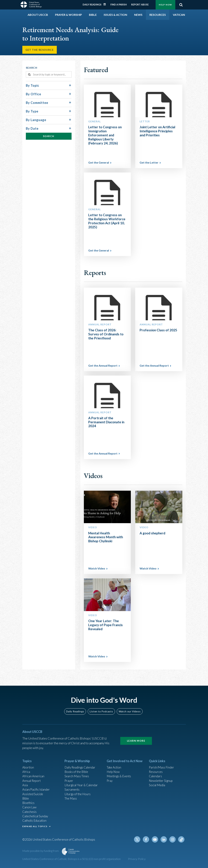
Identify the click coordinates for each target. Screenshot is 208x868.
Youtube (156, 843)
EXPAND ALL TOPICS (35, 829)
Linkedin (165, 843)
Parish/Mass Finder (162, 766)
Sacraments (72, 790)
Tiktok (182, 843)
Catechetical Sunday (36, 819)
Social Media (158, 785)
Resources (156, 771)
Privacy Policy (137, 863)
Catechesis (30, 814)
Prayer (69, 781)
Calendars (156, 776)
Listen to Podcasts (101, 710)
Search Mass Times (77, 776)
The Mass (71, 800)
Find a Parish (119, 5)
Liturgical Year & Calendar (82, 785)
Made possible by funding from (41, 855)
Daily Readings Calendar (106, 4)
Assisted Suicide (33, 795)
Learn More (136, 740)
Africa (26, 771)
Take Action (115, 766)
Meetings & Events (120, 776)
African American (34, 776)
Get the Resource (40, 50)
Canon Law (30, 809)
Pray (110, 781)
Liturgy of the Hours (78, 795)
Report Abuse (140, 5)
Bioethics (29, 804)
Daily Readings (92, 5)
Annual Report (32, 781)
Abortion (28, 766)
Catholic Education (35, 823)
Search (181, 5)
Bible (26, 800)
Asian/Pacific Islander (37, 790)
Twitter (139, 843)
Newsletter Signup (162, 781)
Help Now (165, 5)
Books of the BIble (77, 771)
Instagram (173, 843)
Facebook (148, 843)
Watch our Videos (130, 710)
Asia (25, 785)
